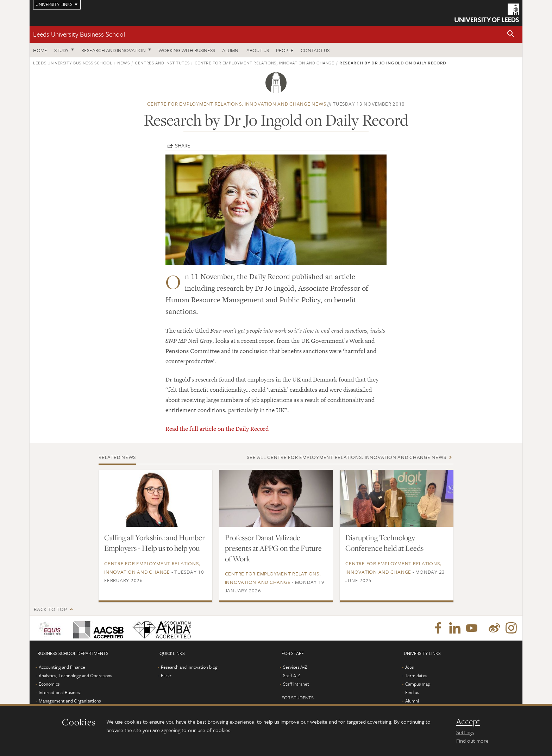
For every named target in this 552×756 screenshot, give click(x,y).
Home (40, 50)
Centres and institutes (162, 63)
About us (258, 50)
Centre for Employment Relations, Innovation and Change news (237, 104)
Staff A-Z (291, 675)
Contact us (315, 50)
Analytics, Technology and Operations (75, 675)
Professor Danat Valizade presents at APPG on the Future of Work (273, 548)
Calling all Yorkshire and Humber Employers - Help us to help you (155, 543)
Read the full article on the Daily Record (217, 429)
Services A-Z (295, 667)
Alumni (231, 50)
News (124, 63)
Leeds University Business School (79, 34)
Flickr (166, 675)
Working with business (187, 50)
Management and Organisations (70, 701)
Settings (465, 732)
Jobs (409, 667)
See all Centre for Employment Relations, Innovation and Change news (346, 457)
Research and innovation (114, 50)
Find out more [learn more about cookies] (472, 741)
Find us (412, 692)
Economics (49, 684)
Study (61, 50)
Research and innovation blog (189, 667)
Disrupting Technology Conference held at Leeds (384, 543)
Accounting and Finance (62, 667)
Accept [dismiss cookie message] (468, 722)
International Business (60, 692)
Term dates (416, 675)
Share (183, 145)
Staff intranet (296, 684)
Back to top (50, 609)
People (285, 50)
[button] (511, 34)
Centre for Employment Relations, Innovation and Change (265, 63)
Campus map (418, 684)
